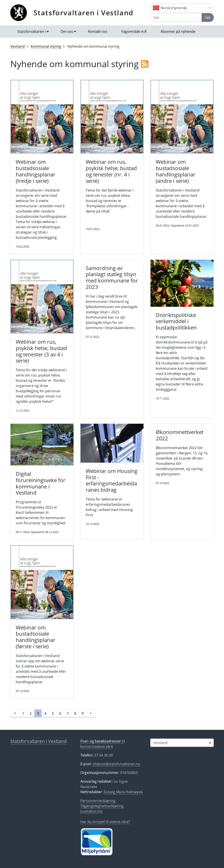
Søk (208, 17)
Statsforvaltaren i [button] (31, 31)
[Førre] (15, 713)
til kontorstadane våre (103, 744)
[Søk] (176, 17)
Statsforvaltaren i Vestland (83, 13)
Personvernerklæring (98, 801)
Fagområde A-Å (134, 31)
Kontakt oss (98, 31)
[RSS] (145, 64)
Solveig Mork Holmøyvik (123, 792)
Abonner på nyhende (178, 31)
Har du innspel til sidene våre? (105, 822)
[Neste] (91, 713)
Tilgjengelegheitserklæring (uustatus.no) (102, 809)
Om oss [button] (67, 31)
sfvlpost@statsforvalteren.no (116, 764)
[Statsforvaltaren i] (182, 743)
